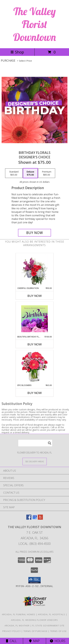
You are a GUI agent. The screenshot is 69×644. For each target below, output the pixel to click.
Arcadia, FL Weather (17, 626)
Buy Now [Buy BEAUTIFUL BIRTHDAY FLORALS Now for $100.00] (35, 344)
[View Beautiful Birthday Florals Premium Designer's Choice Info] (34, 319)
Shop (17, 52)
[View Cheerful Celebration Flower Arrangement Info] (34, 270)
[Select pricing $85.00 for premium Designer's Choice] (47, 173)
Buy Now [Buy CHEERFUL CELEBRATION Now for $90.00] (35, 296)
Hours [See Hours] (58, 641)
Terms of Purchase (35, 631)
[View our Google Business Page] (35, 519)
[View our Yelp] (40, 519)
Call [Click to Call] (11, 641)
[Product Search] (35, 443)
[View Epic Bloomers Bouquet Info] (34, 367)
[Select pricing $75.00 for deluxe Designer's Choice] (30, 173)
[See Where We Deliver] (35, 461)
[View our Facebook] (29, 519)
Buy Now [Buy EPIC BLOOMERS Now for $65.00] (35, 393)
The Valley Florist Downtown (34, 24)
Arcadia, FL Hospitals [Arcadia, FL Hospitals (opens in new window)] (51, 614)
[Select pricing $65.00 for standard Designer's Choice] (14, 173)
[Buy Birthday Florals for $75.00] (34, 233)
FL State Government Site (48, 626)
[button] (34, 580)
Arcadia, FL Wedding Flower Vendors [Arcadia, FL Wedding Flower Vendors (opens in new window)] (34, 620)
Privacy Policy (12, 631)
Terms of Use (58, 631)
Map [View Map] (34, 641)
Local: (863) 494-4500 (35, 544)
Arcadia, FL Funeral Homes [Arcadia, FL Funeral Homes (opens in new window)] (19, 614)
